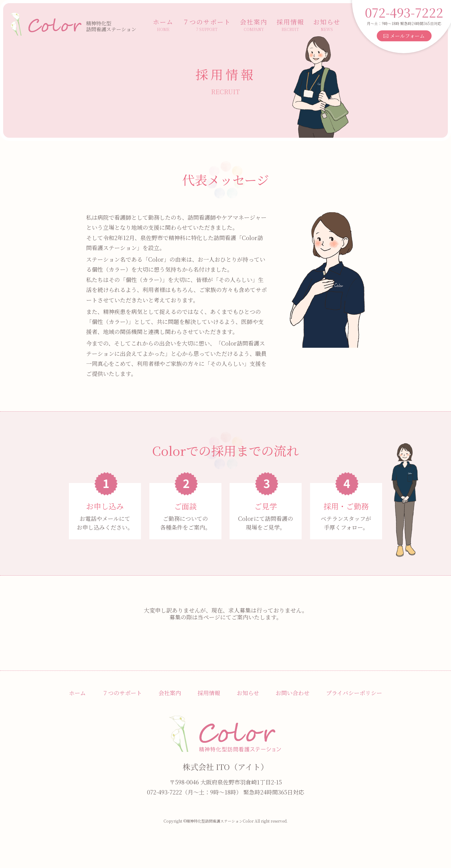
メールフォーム (404, 36)
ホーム (163, 25)
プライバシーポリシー (354, 693)
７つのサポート (207, 25)
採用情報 (290, 25)
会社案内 (254, 25)
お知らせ (327, 25)
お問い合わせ (293, 693)
